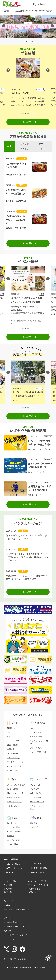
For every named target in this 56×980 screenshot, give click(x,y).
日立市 (40, 388)
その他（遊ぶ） (13, 806)
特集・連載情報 (11, 859)
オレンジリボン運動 (39, 868)
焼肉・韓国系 (13, 745)
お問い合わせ (34, 892)
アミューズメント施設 (16, 785)
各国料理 (11, 749)
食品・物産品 (36, 793)
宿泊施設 (34, 823)
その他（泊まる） (37, 827)
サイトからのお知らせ (38, 885)
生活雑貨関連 (36, 798)
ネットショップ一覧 (37, 881)
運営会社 (7, 918)
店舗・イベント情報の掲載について (18, 910)
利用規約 (7, 931)
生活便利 (11, 836)
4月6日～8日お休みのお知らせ (16, 166)
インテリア (35, 789)
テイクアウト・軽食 (15, 762)
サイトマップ (9, 939)
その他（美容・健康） (39, 752)
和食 (9, 737)
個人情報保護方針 (11, 922)
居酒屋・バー (13, 728)
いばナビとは (34, 889)
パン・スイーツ (13, 758)
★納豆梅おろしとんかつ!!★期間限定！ (16, 192)
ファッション (36, 785)
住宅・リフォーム (14, 832)
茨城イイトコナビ (13, 864)
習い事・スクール (14, 823)
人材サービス (9, 901)
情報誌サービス (10, 905)
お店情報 (8, 885)
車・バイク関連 (13, 840)
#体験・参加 (16, 314)
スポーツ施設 (13, 789)
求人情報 (8, 889)
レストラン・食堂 (14, 766)
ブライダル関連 (13, 827)
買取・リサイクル (37, 802)
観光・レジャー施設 (15, 793)
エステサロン (36, 733)
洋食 (9, 733)
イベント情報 (10, 881)
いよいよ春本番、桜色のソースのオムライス (16, 220)
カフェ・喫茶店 (13, 754)
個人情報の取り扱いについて (15, 927)
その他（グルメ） (14, 770)
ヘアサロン (35, 728)
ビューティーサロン (38, 737)
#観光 (15, 401)
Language (44, 4)
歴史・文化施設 (13, 798)
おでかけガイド (37, 864)
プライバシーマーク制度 (13, 959)
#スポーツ (25, 314)
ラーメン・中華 (13, 741)
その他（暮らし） (14, 844)
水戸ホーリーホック (14, 868)
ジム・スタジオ (36, 748)
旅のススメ (11, 872)
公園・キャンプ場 (14, 802)
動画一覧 (8, 892)
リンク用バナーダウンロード (15, 935)
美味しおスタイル (38, 872)
